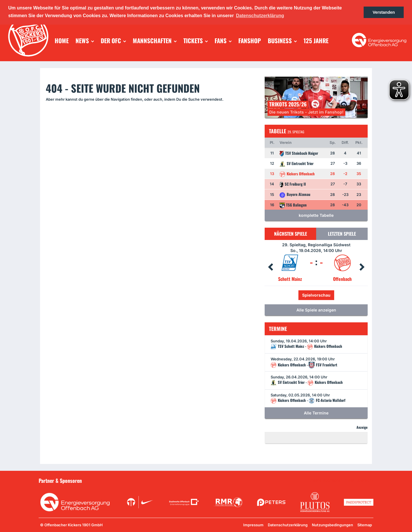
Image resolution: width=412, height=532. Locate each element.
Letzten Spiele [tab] (342, 234)
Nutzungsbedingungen (332, 525)
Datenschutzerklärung (288, 525)
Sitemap (365, 525)
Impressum (253, 525)
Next (362, 267)
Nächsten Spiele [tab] (291, 234)
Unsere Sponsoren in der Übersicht (341, 480)
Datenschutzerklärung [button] (260, 16)
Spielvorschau (316, 295)
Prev (270, 267)
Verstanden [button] (384, 12)
